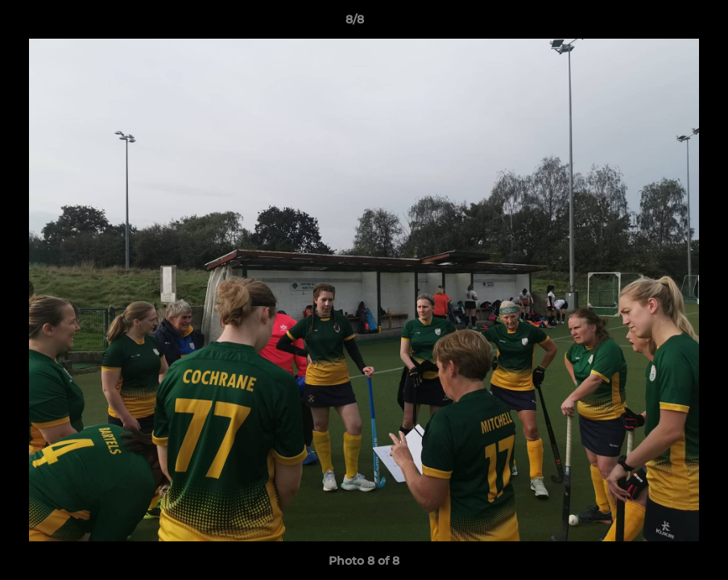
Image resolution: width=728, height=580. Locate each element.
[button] (660, 23)
